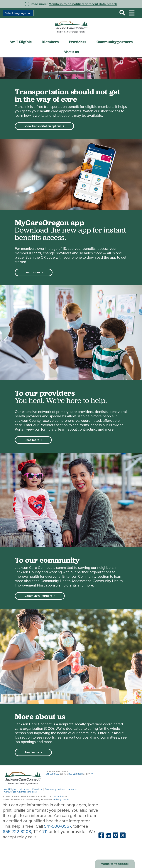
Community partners (115, 42)
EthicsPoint (57, 796)
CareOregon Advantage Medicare (21, 792)
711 (92, 774)
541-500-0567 (52, 774)
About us (71, 52)
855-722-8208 (76, 774)
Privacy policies (62, 799)
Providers (78, 42)
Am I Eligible (21, 42)
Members (50, 42)
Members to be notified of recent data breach (83, 4)
